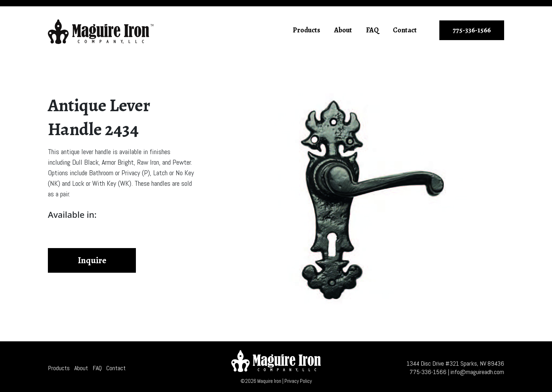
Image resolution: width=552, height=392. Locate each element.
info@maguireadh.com (477, 372)
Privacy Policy (298, 381)
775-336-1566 (472, 30)
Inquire (92, 260)
